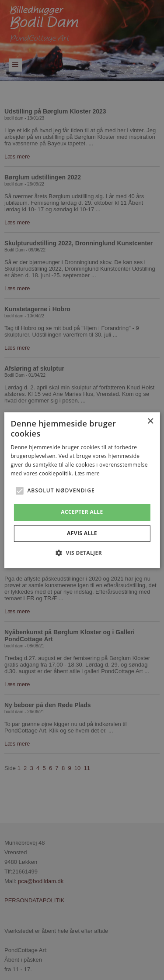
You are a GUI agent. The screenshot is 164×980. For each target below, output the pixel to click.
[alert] (82, 490)
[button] (19, 491)
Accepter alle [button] (82, 512)
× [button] (150, 421)
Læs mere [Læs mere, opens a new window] (87, 473)
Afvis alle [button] (82, 533)
